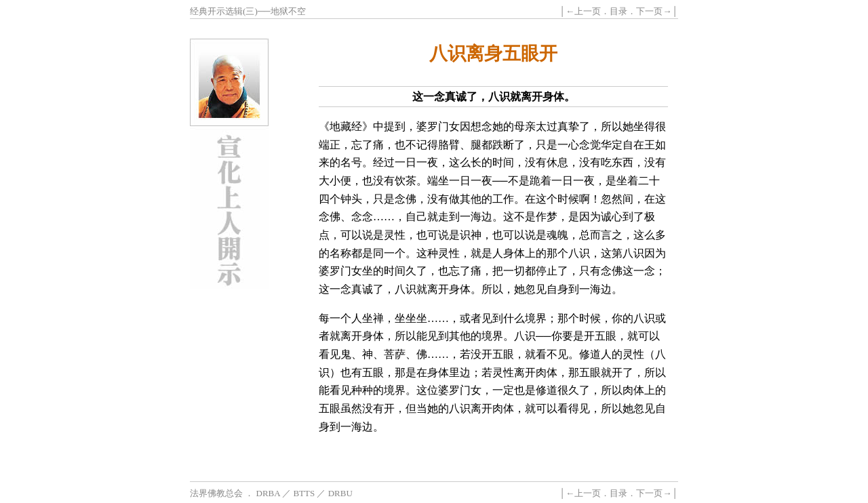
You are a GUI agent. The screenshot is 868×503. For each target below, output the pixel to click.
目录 (618, 11)
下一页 (649, 11)
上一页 (588, 11)
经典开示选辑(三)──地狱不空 (248, 11)
